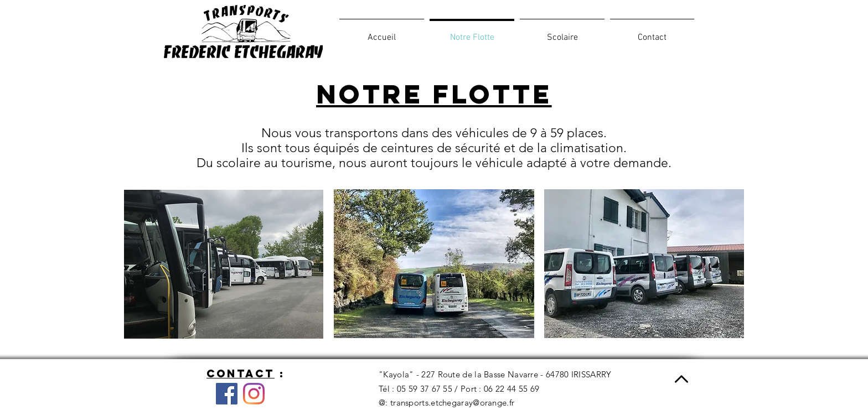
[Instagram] (254, 394)
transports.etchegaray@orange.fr (452, 403)
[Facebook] (227, 394)
